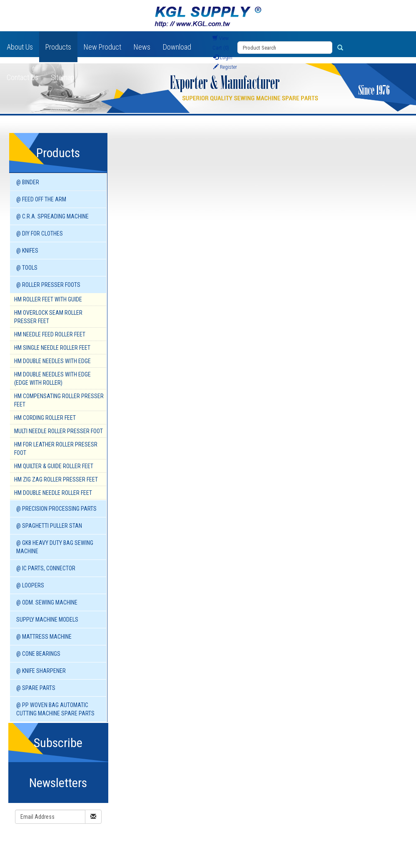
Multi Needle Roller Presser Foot (59, 431)
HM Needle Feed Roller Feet (50, 334)
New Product (102, 47)
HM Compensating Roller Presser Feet (59, 400)
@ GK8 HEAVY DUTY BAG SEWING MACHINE (55, 547)
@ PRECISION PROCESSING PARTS (56, 509)
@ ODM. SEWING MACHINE (47, 602)
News (142, 47)
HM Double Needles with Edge (52, 361)
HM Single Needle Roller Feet (52, 348)
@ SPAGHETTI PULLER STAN (49, 526)
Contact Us (22, 77)
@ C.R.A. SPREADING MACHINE (52, 216)
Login (223, 57)
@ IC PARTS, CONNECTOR (46, 568)
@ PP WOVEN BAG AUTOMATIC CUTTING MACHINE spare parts (55, 709)
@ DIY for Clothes (40, 233)
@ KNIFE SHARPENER (41, 671)
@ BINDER (28, 182)
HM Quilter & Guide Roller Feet (54, 466)
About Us (20, 47)
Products (58, 47)
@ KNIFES (27, 251)
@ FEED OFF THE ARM (41, 199)
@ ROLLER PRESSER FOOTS (48, 285)
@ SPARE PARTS (36, 688)
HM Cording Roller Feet (45, 418)
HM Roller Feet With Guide (48, 299)
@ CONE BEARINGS (38, 654)
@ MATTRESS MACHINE (44, 637)
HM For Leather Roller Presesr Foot (56, 449)
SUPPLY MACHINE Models (47, 620)
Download (177, 47)
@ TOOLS (27, 268)
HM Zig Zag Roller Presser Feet (56, 479)
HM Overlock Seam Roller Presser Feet (48, 317)
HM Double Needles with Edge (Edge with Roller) (52, 379)
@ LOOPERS (30, 585)
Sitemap (63, 77)
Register (225, 67)
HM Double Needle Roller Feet (53, 493)
